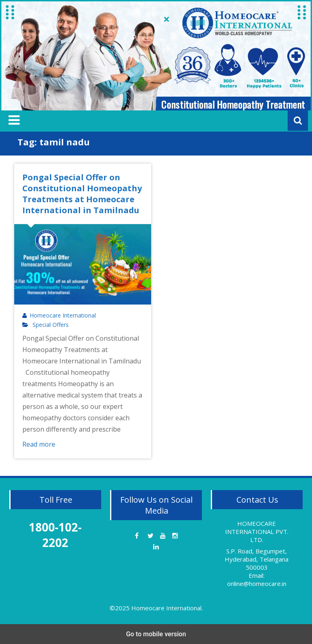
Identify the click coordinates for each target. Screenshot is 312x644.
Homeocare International (63, 316)
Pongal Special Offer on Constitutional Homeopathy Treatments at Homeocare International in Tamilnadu (82, 194)
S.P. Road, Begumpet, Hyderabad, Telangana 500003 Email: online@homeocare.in (257, 567)
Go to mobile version (156, 634)
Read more (39, 444)
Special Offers (51, 325)
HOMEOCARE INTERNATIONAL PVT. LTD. (257, 532)
